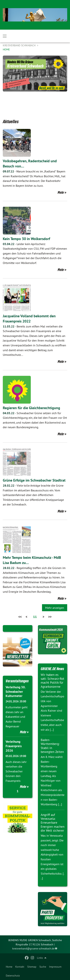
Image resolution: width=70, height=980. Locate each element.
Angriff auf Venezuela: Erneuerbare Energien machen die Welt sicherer (53, 823)
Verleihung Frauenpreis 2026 (14, 746)
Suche (43, 967)
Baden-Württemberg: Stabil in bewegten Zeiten (52, 746)
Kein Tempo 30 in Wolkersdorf (26, 239)
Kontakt (20, 967)
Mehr (61, 192)
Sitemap (32, 967)
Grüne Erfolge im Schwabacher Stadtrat (34, 480)
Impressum (55, 967)
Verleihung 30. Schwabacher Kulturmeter (15, 692)
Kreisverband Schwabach (20, 45)
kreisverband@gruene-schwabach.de (33, 949)
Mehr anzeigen (55, 608)
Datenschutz (13, 976)
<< (20, 617)
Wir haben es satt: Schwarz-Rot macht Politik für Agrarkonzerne (52, 681)
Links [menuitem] (40, 958)
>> (50, 617)
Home (9, 967)
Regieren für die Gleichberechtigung (31, 408)
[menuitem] (9, 967)
